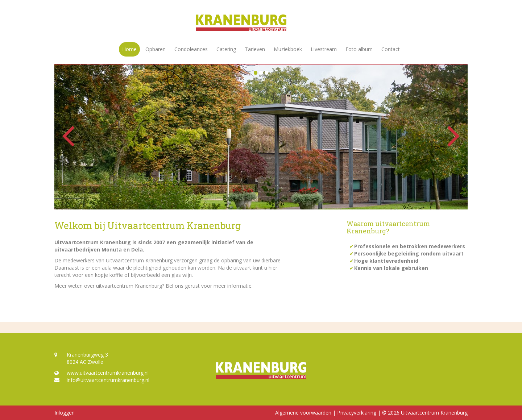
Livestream (324, 49)
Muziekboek (288, 49)
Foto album (359, 49)
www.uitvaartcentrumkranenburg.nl (101, 373)
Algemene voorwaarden (303, 413)
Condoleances (191, 49)
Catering (226, 49)
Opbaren (156, 49)
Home (129, 49)
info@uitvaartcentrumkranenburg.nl (102, 380)
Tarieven (255, 49)
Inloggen (65, 413)
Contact (391, 49)
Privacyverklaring (357, 413)
